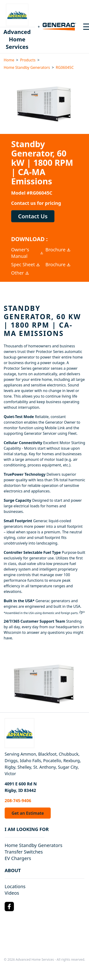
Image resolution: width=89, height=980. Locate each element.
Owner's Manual (27, 253)
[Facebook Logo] (9, 907)
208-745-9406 (18, 801)
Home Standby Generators (27, 67)
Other (20, 273)
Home (9, 60)
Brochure (58, 250)
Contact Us (33, 216)
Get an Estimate (28, 813)
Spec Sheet (26, 264)
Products (28, 60)
